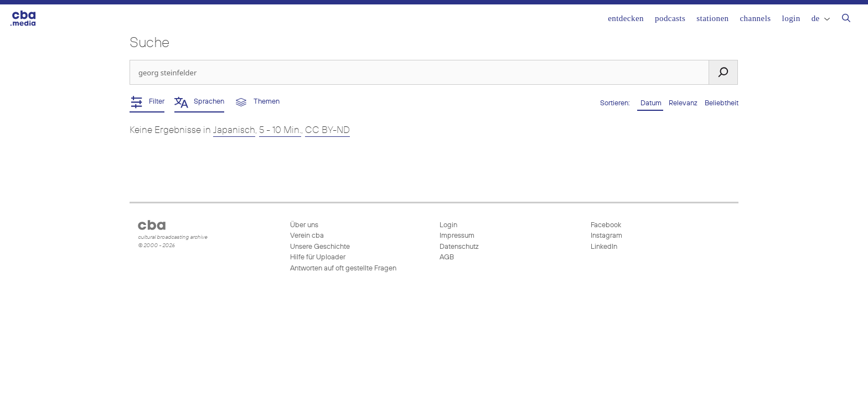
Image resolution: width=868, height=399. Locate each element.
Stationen (712, 18)
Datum (650, 103)
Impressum (457, 236)
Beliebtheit (722, 103)
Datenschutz (459, 247)
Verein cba (307, 236)
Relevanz (684, 103)
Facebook (605, 225)
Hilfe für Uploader (318, 257)
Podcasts (670, 18)
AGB (447, 257)
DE (821, 18)
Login (791, 18)
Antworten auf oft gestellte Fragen (343, 268)
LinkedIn (603, 247)
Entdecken (626, 18)
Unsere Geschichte (320, 247)
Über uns (304, 225)
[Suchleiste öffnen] (846, 19)
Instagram (606, 236)
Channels (755, 18)
